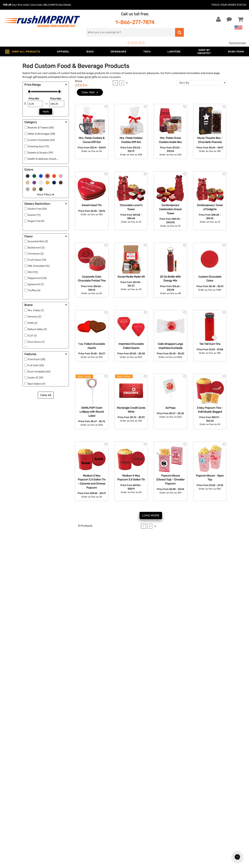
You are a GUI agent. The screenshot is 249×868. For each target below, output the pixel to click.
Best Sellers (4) (36, 384)
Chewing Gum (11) (38, 146)
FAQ (130, 783)
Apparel (72, 765)
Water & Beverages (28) (41, 134)
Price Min (34, 99)
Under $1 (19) (36, 378)
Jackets (72, 771)
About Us (134, 765)
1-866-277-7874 (135, 22)
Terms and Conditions (142, 794)
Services (133, 777)
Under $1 (73, 824)
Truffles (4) (34, 290)
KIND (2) (33, 323)
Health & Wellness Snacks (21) (45, 159)
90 (81, 85)
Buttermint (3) (36, 248)
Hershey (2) (35, 317)
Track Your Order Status (229, 5)
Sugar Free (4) (36, 221)
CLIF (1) (32, 336)
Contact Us (15, 765)
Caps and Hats (77, 818)
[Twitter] (197, 800)
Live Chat (15, 771)
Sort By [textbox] (184, 83)
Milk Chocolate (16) (39, 266)
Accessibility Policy (141, 806)
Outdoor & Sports (79, 794)
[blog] (203, 800)
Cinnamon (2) (36, 254)
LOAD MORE (151, 515)
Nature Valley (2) (37, 329)
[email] (213, 767)
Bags (70, 777)
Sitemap (133, 812)
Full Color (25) (36, 365)
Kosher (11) (34, 215)
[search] (131, 32)
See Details (65, 5)
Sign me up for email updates (212, 775)
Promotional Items (79, 806)
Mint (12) (33, 272)
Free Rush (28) (36, 359)
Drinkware (74, 783)
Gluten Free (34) (37, 209)
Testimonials (237, 43)
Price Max (56, 99)
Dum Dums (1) (36, 342)
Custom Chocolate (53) (41, 140)
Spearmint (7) (36, 284)
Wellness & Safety (79, 800)
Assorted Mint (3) (38, 241)
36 (76, 85)
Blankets (73, 812)
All (86, 85)
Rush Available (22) (39, 372)
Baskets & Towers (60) (41, 128)
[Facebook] (191, 800)
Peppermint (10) (37, 278)
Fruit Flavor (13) (37, 260)
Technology (75, 789)
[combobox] (201, 83)
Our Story (134, 771)
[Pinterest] (209, 800)
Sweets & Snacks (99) (40, 153)
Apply (46, 111)
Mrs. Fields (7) (36, 310)
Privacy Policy (137, 800)
